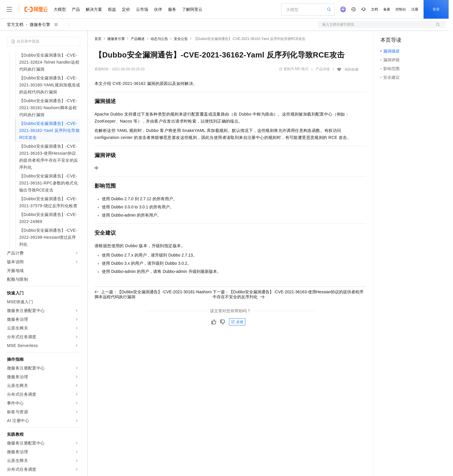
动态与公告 (159, 39)
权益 (112, 9)
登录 (436, 9)
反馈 (237, 322)
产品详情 (323, 69)
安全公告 (181, 39)
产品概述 (138, 39)
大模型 (60, 9)
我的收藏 (351, 69)
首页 (98, 39)
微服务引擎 (40, 25)
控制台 (401, 9)
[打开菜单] (9, 9)
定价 (126, 9)
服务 (172, 9)
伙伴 (158, 9)
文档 (375, 9)
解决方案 (94, 9)
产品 (76, 9)
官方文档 (15, 25)
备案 (387, 9)
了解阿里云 (192, 9)
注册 (415, 9)
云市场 (142, 9)
